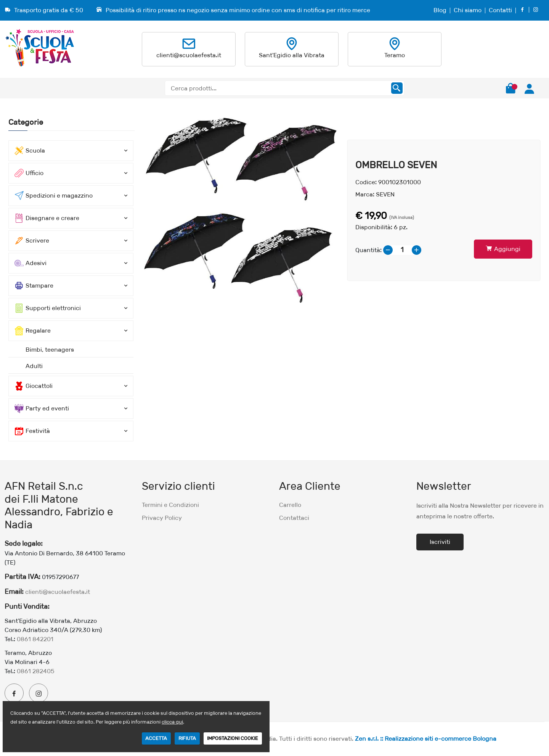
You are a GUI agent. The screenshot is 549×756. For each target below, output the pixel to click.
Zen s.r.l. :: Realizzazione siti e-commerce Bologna (426, 739)
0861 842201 (35, 639)
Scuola (30, 151)
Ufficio (29, 173)
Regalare (33, 331)
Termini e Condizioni (170, 505)
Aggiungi (503, 249)
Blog (440, 10)
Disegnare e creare (47, 218)
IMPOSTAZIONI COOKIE (233, 738)
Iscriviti (440, 542)
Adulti (34, 366)
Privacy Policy (162, 518)
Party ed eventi (42, 409)
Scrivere (32, 241)
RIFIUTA (187, 738)
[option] (241, 210)
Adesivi (30, 263)
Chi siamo (468, 10)
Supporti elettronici (48, 308)
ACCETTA (156, 738)
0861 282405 (36, 671)
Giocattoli (34, 386)
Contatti (500, 10)
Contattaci (294, 518)
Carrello (290, 505)
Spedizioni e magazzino (54, 196)
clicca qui (172, 722)
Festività (32, 431)
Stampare (34, 286)
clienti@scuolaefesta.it (189, 55)
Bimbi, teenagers (50, 350)
